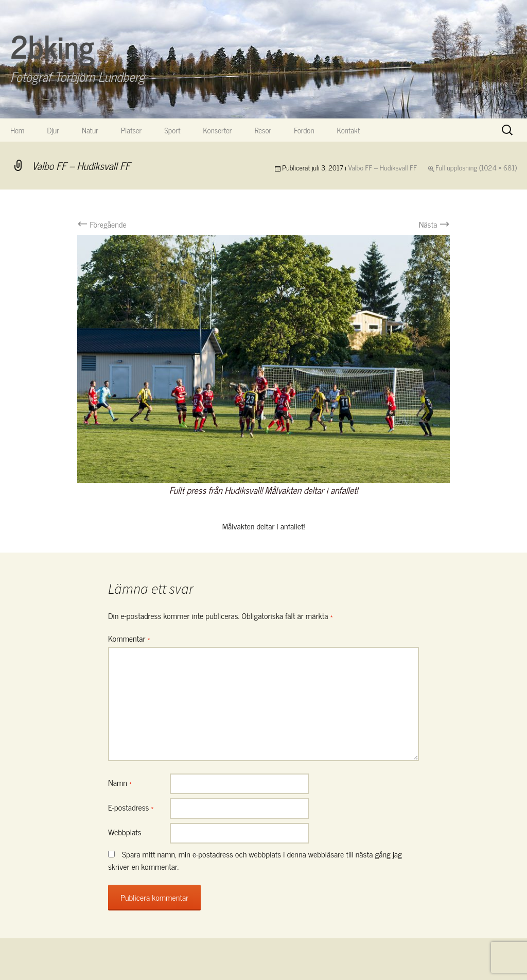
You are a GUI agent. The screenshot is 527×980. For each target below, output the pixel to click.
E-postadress (131, 807)
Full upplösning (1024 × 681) (476, 167)
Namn (120, 782)
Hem (17, 130)
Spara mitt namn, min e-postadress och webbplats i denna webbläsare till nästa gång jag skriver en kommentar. (255, 860)
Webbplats (125, 832)
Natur (90, 130)
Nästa (434, 224)
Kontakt (349, 130)
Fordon (304, 130)
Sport (172, 130)
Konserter (218, 130)
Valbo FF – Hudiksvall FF (383, 167)
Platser (131, 130)
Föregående (102, 224)
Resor (263, 130)
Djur (53, 130)
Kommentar (129, 638)
